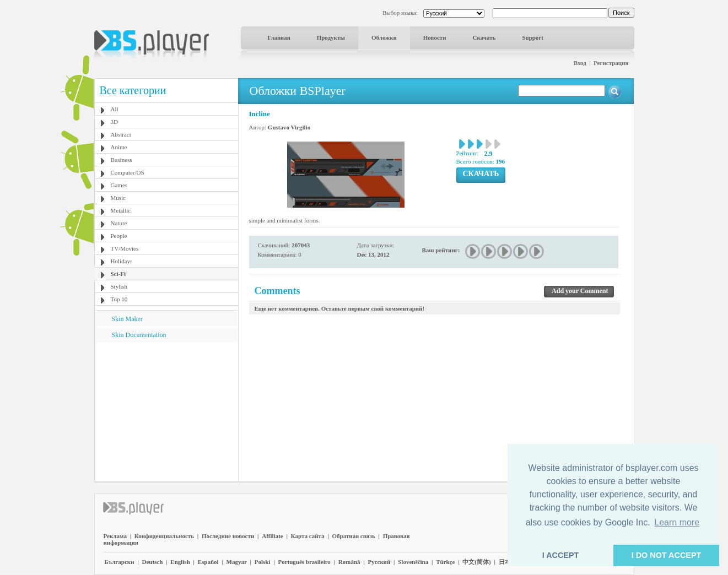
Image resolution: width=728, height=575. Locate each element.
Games (119, 185)
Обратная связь (354, 536)
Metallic (121, 210)
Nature (119, 223)
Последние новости (228, 536)
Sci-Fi (118, 274)
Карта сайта (308, 536)
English (180, 562)
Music (118, 198)
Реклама (115, 536)
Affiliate (272, 536)
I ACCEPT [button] (561, 555)
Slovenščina (413, 562)
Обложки (384, 37)
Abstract (121, 134)
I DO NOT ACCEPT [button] (667, 555)
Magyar (237, 562)
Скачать (484, 37)
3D (114, 122)
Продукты (331, 37)
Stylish (119, 286)
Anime (119, 147)
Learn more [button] (677, 522)
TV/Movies (125, 248)
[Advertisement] (166, 411)
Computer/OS (128, 172)
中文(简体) (476, 562)
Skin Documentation (139, 335)
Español (208, 562)
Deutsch (152, 562)
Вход (580, 63)
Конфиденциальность (164, 536)
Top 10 (119, 299)
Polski (263, 562)
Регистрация (611, 63)
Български (120, 562)
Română (349, 562)
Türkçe (445, 562)
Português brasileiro (304, 562)
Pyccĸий (379, 562)
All (115, 109)
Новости (435, 37)
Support (533, 37)
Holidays (122, 261)
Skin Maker (127, 319)
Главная (279, 37)
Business (122, 160)
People (119, 236)
